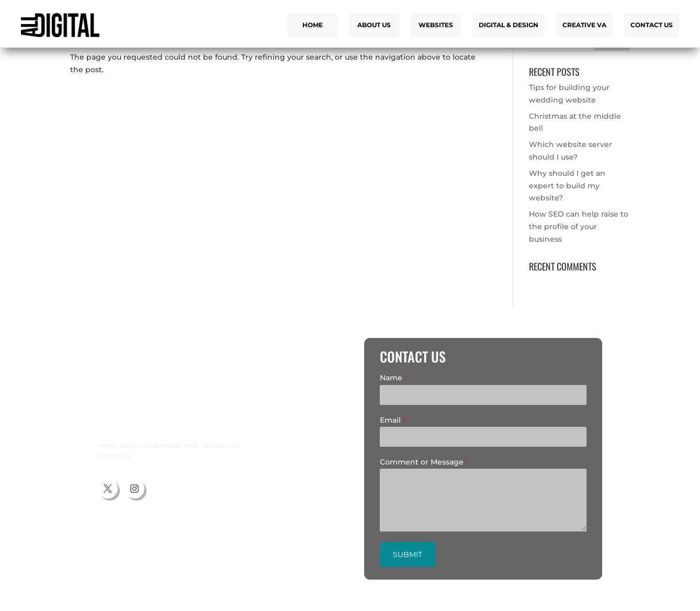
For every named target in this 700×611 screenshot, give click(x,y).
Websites (436, 25)
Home (313, 25)
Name (393, 378)
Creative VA (584, 25)
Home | (107, 446)
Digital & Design (509, 25)
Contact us (652, 25)
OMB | (178, 446)
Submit (408, 555)
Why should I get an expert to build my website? (567, 186)
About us (374, 25)
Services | (157, 446)
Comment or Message (424, 462)
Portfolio (112, 455)
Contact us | (201, 446)
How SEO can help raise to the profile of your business (579, 227)
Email (393, 420)
